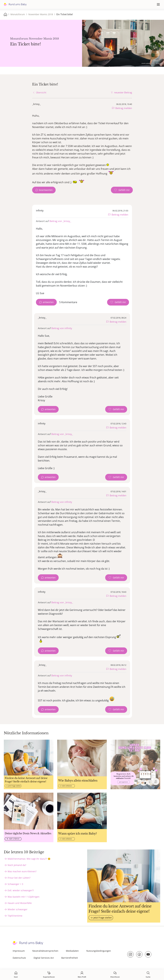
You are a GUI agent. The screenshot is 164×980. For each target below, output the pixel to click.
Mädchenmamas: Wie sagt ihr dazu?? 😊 (29, 859)
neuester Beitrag (123, 92)
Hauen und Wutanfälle (20, 903)
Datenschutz (19, 958)
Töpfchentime (15, 916)
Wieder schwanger (18, 909)
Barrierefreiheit (70, 958)
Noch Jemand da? (17, 865)
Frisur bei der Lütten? (19, 878)
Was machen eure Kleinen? (22, 871)
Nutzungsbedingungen (99, 951)
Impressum (19, 951)
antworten (48, 302)
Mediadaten (72, 951)
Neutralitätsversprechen (45, 951)
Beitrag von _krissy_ (60, 221)
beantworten (46, 190)
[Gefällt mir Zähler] (122, 190)
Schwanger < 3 (15, 884)
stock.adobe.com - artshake (152, 63)
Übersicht (41, 92)
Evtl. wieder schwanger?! (21, 890)
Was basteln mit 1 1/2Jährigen (24, 897)
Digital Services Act (44, 958)
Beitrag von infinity (62, 328)
